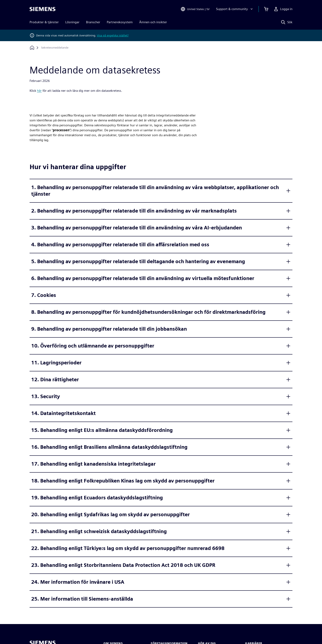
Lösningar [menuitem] (72, 22)
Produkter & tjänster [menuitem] (44, 22)
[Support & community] (235, 9)
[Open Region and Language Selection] (195, 9)
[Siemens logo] (43, 9)
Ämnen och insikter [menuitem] (153, 22)
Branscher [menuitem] (93, 22)
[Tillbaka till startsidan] (32, 48)
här (39, 91)
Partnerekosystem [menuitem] (120, 22)
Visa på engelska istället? (113, 35)
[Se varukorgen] (266, 9)
